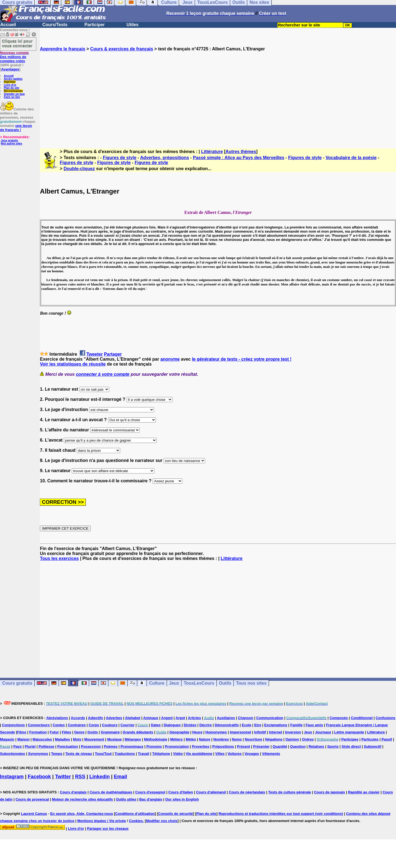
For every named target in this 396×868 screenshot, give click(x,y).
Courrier (127, 725)
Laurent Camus (34, 814)
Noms (237, 739)
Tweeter (94, 354)
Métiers (177, 739)
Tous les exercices (59, 558)
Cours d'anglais (73, 792)
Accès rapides (13, 79)
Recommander (13, 91)
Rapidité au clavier (364, 792)
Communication (270, 718)
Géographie (179, 732)
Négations (274, 739)
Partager (113, 354)
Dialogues (172, 725)
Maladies (63, 739)
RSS (80, 777)
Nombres (221, 739)
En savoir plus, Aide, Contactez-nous (82, 814)
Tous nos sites (251, 683)
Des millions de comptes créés (14, 57)
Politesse (46, 746)
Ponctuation (68, 746)
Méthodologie (156, 739)
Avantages (10, 69)
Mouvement (94, 739)
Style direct (351, 746)
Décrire (206, 725)
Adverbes (114, 718)
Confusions (386, 718)
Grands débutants (138, 732)
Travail (143, 754)
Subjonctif (373, 746)
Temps (57, 754)
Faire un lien (12, 97)
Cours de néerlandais (247, 792)
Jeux (174, 683)
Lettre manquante (349, 732)
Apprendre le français (63, 49)
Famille (296, 725)
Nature (205, 739)
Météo (191, 739)
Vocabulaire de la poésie (351, 158)
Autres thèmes (241, 152)
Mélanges (133, 739)
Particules (370, 739)
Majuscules (42, 739)
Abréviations (57, 718)
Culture (157, 683)
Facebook (39, 777)
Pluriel (30, 746)
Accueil (8, 25)
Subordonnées (13, 754)
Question (298, 746)
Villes (220, 754)
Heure (197, 732)
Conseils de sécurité (175, 814)
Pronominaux (132, 746)
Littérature (212, 152)
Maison (24, 739)
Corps (94, 725)
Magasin (7, 739)
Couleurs (110, 725)
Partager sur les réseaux (108, 828)
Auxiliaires (226, 718)
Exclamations (276, 725)
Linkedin (100, 777)
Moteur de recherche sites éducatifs (82, 799)
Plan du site (12, 88)
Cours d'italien (181, 792)
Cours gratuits (17, 683)
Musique (115, 739)
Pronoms (154, 746)
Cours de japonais (330, 792)
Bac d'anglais (151, 799)
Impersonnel (240, 732)
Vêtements (271, 754)
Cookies (136, 821)
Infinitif (260, 732)
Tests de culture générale (290, 792)
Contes (59, 725)
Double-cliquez (79, 169)
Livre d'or (10, 85)
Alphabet (133, 718)
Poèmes (111, 746)
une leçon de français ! (16, 128)
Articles (194, 718)
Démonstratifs (227, 725)
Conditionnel (362, 718)
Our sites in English (182, 799)
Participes (350, 739)
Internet (276, 732)
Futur (54, 732)
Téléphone (161, 754)
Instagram (12, 777)
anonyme (170, 359)
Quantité (280, 746)
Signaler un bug (14, 94)
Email (120, 777)
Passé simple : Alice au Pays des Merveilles (239, 158)
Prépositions (223, 746)
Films (21, 732)
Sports (333, 746)
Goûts (93, 732)
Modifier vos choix (162, 821)
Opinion (292, 739)
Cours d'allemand (211, 792)
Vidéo (178, 754)
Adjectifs (96, 718)
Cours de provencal (32, 799)
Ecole (247, 725)
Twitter (63, 777)
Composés (339, 718)
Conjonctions (13, 725)
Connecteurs (39, 725)
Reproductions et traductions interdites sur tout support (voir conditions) (281, 814)
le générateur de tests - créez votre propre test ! (242, 359)
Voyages (252, 754)
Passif (387, 739)
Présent (244, 746)
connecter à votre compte (103, 374)
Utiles (133, 25)
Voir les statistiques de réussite (73, 364)
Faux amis (314, 725)
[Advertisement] (218, 95)
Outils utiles (126, 799)
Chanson (246, 718)
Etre (258, 725)
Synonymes (38, 754)
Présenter (261, 746)
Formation (38, 732)
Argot (180, 718)
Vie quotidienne (199, 754)
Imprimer (10, 82)
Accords (78, 718)
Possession (91, 746)
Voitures (234, 754)
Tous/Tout (103, 754)
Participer (95, 25)
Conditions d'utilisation (135, 814)
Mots (77, 739)
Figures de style (120, 158)
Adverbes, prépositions (164, 158)
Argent (167, 718)
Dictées (190, 725)
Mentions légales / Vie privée (102, 821)
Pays (17, 746)
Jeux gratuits (9, 141)
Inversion (293, 732)
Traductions (125, 754)
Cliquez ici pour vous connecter (17, 43)
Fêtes (67, 732)
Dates (156, 725)
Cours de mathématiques (111, 792)
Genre (79, 732)
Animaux (151, 718)
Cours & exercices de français (122, 49)
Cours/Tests (55, 25)
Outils (225, 683)
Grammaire (110, 732)
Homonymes (216, 732)
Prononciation (177, 746)
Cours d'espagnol (150, 792)
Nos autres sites (11, 144)
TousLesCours (199, 683)
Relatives (316, 746)
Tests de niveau (79, 754)
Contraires (77, 725)
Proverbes (201, 746)
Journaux (323, 732)
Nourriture (254, 739)
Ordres (308, 739)
